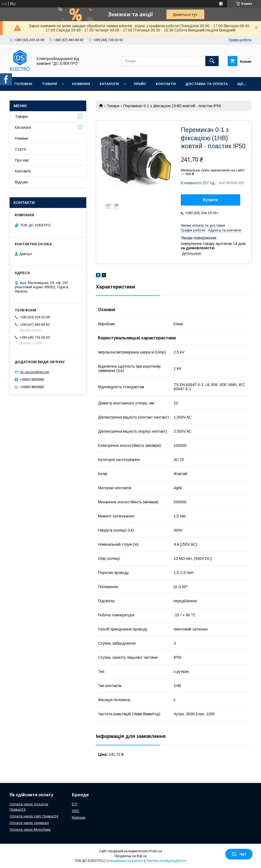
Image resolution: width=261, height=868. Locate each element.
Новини (21, 138)
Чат (239, 854)
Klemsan (79, 817)
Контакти (166, 84)
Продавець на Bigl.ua (130, 856)
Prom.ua (156, 851)
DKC (76, 811)
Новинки (81, 84)
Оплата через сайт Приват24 (34, 816)
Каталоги (109, 84)
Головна (23, 84)
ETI (74, 804)
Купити (211, 200)
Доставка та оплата (207, 84)
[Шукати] (212, 61)
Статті (21, 149)
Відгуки (21, 182)
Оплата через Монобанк (30, 829)
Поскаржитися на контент (124, 861)
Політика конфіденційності (166, 861)
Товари (49, 84)
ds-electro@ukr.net (34, 372)
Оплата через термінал (29, 823)
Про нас (22, 160)
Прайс (140, 84)
